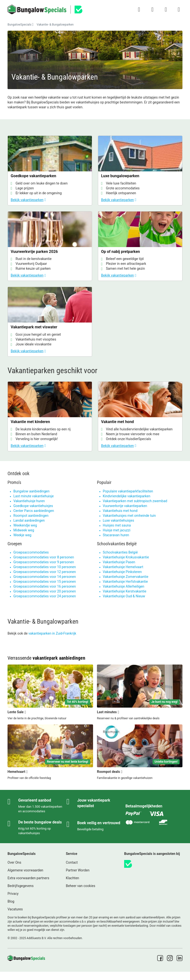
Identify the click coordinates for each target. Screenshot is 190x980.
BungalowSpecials (19, 25)
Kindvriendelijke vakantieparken (127, 496)
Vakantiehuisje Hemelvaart (123, 567)
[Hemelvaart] (50, 752)
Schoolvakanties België (120, 552)
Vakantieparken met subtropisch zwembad (135, 501)
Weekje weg (22, 535)
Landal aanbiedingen (29, 520)
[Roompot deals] (140, 752)
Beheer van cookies (81, 886)
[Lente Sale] (50, 693)
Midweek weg (24, 530)
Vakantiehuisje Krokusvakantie (126, 557)
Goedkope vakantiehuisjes (33, 506)
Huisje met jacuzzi (117, 530)
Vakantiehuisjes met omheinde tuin (129, 516)
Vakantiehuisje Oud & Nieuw (124, 596)
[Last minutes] (140, 693)
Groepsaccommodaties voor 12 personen (45, 572)
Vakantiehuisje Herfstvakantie (125, 582)
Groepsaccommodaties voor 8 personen (44, 557)
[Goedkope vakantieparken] (50, 171)
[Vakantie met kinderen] (50, 416)
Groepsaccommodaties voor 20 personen (45, 591)
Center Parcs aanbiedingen (34, 511)
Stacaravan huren (116, 535)
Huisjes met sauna (117, 525)
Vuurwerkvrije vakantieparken (125, 506)
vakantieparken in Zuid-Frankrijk (52, 633)
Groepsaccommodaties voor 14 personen (45, 577)
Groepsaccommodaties (31, 552)
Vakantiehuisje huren (29, 501)
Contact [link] (72, 862)
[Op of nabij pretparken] (140, 246)
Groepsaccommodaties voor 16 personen (45, 586)
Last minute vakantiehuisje (34, 496)
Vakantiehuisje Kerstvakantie (125, 591)
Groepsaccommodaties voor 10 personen (45, 567)
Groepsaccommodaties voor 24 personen (45, 596)
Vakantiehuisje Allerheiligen (124, 586)
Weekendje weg (25, 525)
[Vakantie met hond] (140, 416)
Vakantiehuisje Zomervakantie (125, 577)
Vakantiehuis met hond (120, 511)
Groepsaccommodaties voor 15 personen (45, 582)
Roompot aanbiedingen (31, 516)
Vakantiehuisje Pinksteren (122, 572)
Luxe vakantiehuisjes (118, 520)
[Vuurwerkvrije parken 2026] (50, 246)
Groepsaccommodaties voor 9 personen (44, 562)
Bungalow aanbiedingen (31, 491)
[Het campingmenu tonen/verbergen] (179, 9)
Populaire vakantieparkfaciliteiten (128, 491)
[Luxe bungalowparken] (140, 171)
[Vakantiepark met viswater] (50, 322)
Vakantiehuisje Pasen (119, 562)
